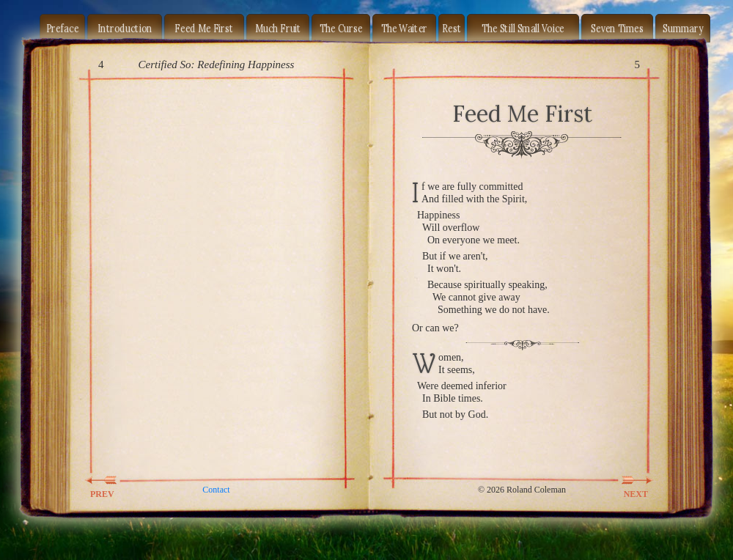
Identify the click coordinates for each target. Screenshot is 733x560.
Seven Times (617, 28)
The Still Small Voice (523, 28)
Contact (216, 490)
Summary (683, 28)
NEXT (627, 480)
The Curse (341, 28)
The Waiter (405, 28)
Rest (452, 28)
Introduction (125, 28)
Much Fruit (278, 28)
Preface (63, 28)
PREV (111, 480)
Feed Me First (204, 28)
